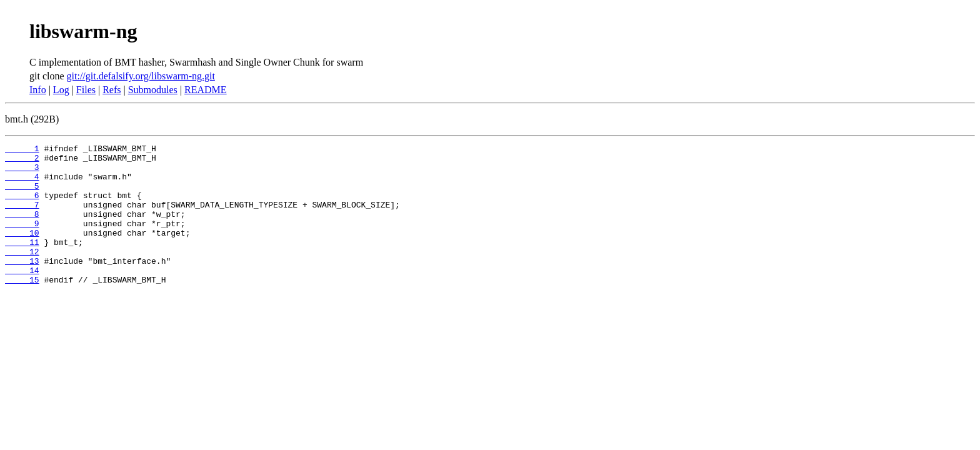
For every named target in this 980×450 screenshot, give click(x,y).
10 (22, 251)
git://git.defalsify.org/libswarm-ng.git (141, 76)
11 (22, 262)
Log (61, 90)
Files (86, 90)
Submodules (153, 90)
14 (22, 296)
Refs (112, 90)
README (206, 90)
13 (22, 285)
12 (22, 274)
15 (22, 307)
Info (38, 90)
